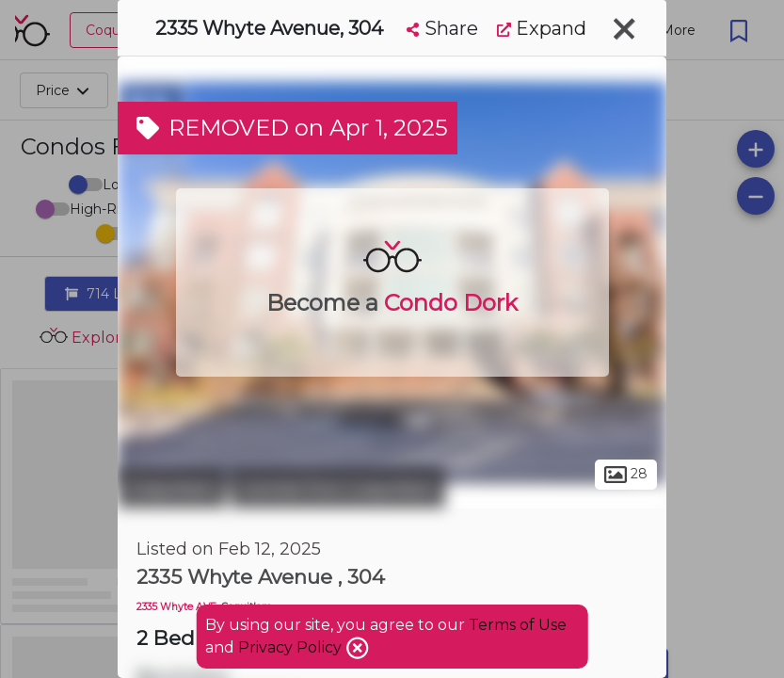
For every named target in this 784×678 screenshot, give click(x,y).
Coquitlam (172, 488)
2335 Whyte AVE (176, 607)
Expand (542, 28)
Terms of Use (518, 625)
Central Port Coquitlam (338, 488)
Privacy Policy (292, 647)
